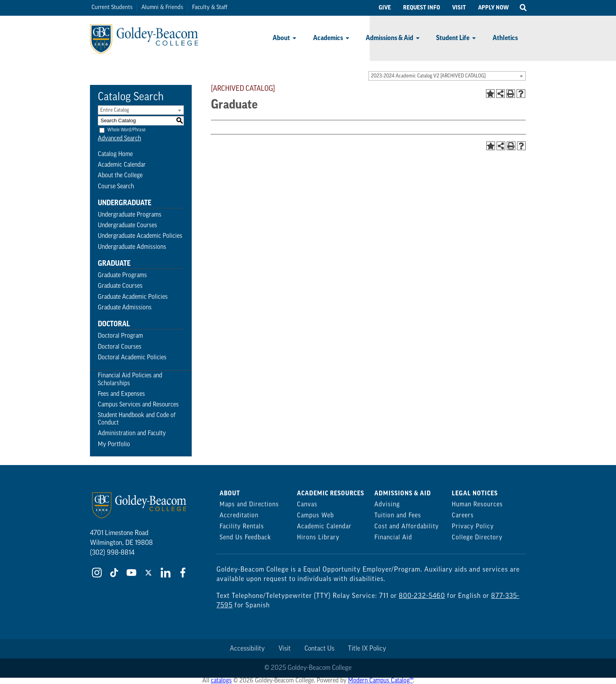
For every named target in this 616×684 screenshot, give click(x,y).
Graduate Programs (122, 276)
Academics (328, 38)
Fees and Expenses (121, 394)
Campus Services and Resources (138, 405)
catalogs (221, 681)
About (281, 38)
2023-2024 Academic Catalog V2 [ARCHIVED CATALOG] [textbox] (428, 76)
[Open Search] (523, 8)
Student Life (453, 38)
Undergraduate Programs (130, 215)
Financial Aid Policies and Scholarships (130, 380)
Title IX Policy (367, 649)
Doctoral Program (120, 336)
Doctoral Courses (120, 347)
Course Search (116, 187)
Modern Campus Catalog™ (380, 681)
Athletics (505, 38)
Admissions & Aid (390, 38)
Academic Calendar (122, 165)
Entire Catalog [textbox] (115, 110)
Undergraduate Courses (127, 226)
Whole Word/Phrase (126, 130)
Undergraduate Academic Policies (140, 236)
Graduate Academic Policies (133, 297)
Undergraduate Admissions (132, 247)
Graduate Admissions (125, 308)
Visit (285, 649)
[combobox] (447, 76)
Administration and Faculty (132, 434)
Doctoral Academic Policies (132, 358)
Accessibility (247, 649)
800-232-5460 (422, 596)
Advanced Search (119, 139)
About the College (120, 176)
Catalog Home (115, 154)
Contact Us (319, 649)
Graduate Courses (120, 286)
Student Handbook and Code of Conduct (137, 419)
